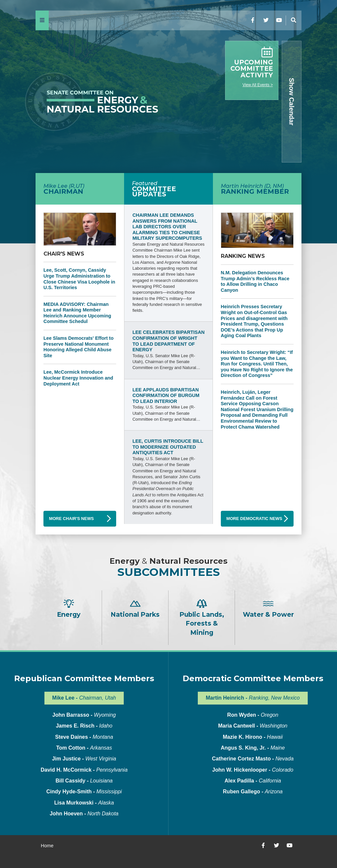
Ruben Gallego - (253, 792)
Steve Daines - (84, 737)
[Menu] (42, 20)
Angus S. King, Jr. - (253, 748)
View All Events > (258, 85)
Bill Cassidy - (84, 781)
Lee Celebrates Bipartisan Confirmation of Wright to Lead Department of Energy (168, 341)
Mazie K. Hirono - (253, 737)
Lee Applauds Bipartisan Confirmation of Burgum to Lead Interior (166, 396)
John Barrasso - (84, 715)
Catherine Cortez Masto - (253, 759)
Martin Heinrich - (253, 698)
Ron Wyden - (253, 715)
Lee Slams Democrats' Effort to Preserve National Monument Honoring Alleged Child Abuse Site (78, 347)
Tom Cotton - (84, 748)
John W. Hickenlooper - (253, 770)
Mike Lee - (84, 698)
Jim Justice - (84, 759)
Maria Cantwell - (253, 726)
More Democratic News (254, 519)
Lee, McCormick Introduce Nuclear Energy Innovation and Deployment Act (78, 378)
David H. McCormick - (84, 770)
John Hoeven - (84, 814)
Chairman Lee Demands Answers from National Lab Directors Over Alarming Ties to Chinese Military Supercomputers (167, 227)
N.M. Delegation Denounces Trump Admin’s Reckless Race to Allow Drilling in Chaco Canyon (255, 281)
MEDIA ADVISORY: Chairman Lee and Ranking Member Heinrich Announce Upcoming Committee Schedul (77, 313)
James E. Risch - (84, 726)
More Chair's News (71, 519)
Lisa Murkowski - (84, 803)
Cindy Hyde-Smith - (84, 792)
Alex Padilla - (253, 781)
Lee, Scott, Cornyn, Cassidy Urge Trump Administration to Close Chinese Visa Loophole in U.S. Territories (79, 279)
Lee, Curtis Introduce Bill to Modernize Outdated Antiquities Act (168, 447)
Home (47, 846)
